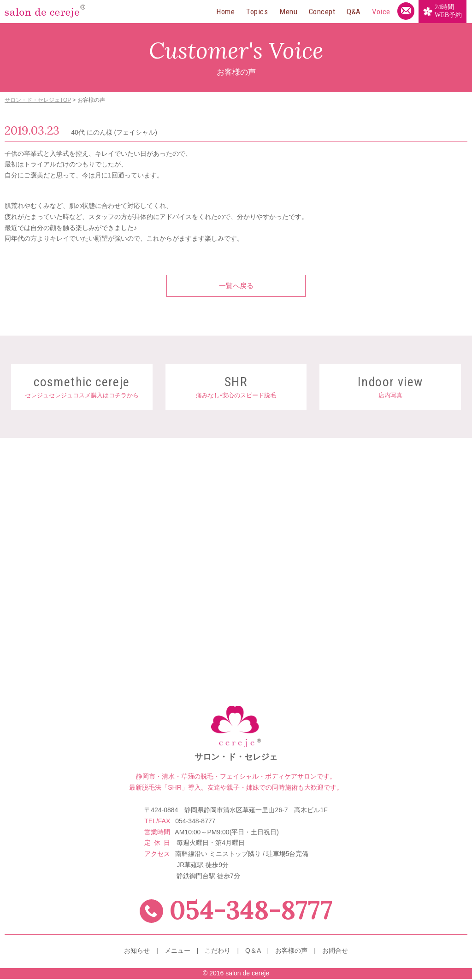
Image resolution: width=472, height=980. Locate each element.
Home (225, 12)
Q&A (354, 12)
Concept (322, 12)
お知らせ (137, 951)
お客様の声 (291, 951)
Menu (288, 12)
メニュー (177, 951)
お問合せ (335, 951)
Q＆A (253, 951)
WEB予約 (448, 11)
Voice (381, 12)
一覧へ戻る (236, 286)
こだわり (218, 951)
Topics (257, 12)
